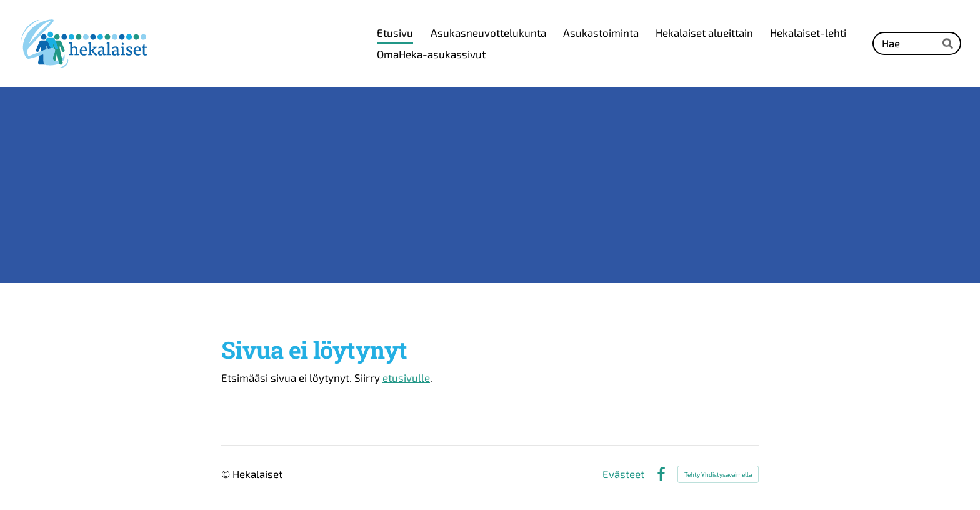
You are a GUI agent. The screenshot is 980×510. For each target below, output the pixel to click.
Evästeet (623, 474)
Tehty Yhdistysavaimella (718, 474)
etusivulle (406, 377)
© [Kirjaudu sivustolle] (227, 474)
